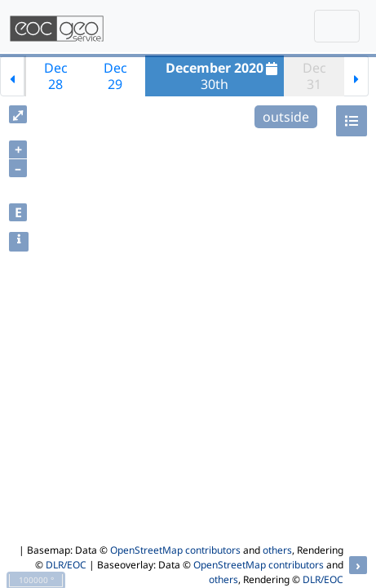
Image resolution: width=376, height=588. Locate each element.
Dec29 (115, 76)
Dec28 (56, 76)
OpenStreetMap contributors (175, 550)
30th (223, 76)
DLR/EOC (66, 565)
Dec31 (314, 76)
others (277, 550)
